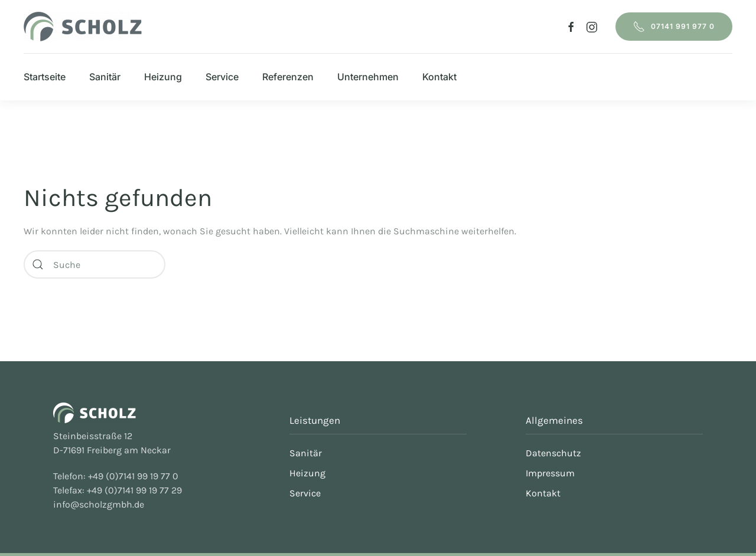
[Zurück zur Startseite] (83, 27)
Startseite (45, 77)
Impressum (550, 473)
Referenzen (288, 77)
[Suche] (94, 264)
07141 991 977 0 (674, 27)
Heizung (163, 77)
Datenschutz (553, 453)
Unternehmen (368, 77)
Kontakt (439, 77)
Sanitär (105, 77)
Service (222, 77)
